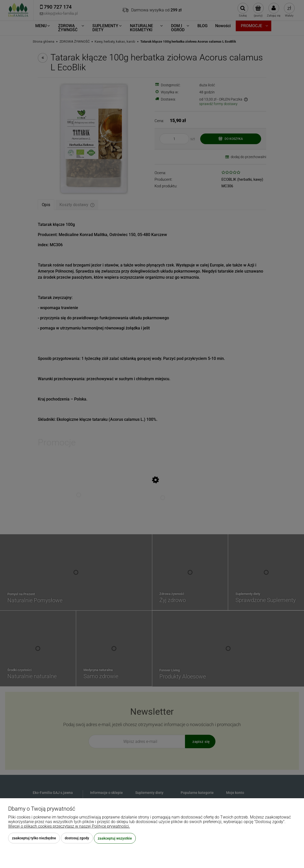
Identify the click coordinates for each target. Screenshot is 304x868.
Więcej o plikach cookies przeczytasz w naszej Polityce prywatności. (69, 827)
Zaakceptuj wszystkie (115, 838)
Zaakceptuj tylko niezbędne (34, 838)
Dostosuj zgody (77, 838)
